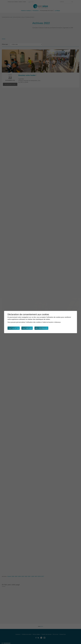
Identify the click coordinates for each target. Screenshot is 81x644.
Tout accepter (14, 328)
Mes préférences (41, 328)
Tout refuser (27, 328)
